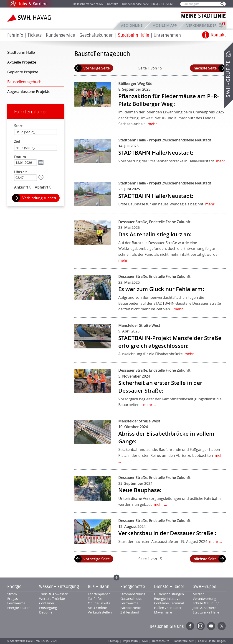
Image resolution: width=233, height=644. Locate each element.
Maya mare (163, 612)
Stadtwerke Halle (206, 612)
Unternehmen (167, 35)
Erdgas (13, 598)
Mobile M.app (165, 25)
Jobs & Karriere (60, 4)
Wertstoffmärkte (52, 598)
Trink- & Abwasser (53, 594)
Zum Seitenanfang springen (116, 578)
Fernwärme (16, 603)
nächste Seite (205, 68)
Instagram (201, 626)
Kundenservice (61, 35)
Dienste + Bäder (169, 587)
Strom (12, 594)
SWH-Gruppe (228, 79)
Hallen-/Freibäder (168, 608)
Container (47, 603)
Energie (14, 587)
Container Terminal (169, 603)
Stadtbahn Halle (134, 35)
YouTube (211, 626)
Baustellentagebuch (24, 82)
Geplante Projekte (23, 72)
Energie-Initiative (167, 598)
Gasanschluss (131, 598)
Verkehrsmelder (203, 25)
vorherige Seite (97, 68)
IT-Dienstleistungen (169, 594)
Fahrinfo (15, 35)
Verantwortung (204, 598)
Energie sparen (19, 608)
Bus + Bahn (99, 587)
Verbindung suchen (39, 198)
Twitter (222, 626)
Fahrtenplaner (31, 111)
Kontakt (113, 4)
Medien (199, 594)
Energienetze (133, 587)
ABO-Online (132, 25)
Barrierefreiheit (184, 641)
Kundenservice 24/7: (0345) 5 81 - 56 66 (148, 4)
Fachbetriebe (130, 608)
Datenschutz (161, 641)
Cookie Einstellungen (212, 641)
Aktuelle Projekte (22, 62)
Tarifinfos (95, 598)
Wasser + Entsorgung (59, 587)
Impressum (130, 641)
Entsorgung (48, 608)
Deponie (46, 612)
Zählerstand (130, 612)
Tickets (35, 35)
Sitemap (113, 641)
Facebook (190, 626)
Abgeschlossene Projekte (29, 92)
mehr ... (154, 124)
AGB (145, 641)
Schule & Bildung (206, 603)
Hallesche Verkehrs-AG (88, 4)
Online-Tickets (99, 603)
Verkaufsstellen (100, 612)
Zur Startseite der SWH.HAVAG (30, 18)
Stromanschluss (133, 594)
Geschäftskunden (96, 35)
